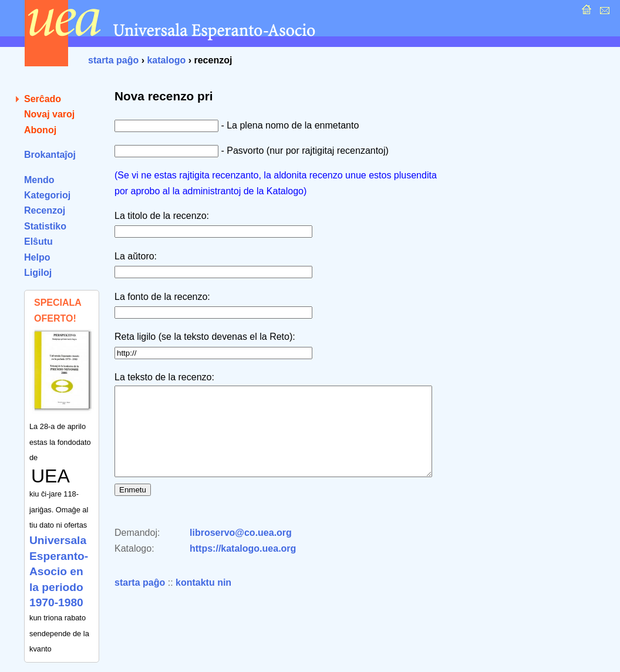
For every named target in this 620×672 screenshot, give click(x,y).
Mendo (39, 180)
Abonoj (40, 130)
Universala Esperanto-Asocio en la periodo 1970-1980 (59, 571)
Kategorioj (47, 195)
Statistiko (45, 226)
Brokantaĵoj (50, 155)
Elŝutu (38, 242)
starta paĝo (113, 60)
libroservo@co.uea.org (241, 550)
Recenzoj (45, 210)
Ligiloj (38, 273)
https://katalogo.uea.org (243, 566)
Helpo (37, 257)
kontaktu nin (203, 600)
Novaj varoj (49, 114)
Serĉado (43, 99)
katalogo (166, 60)
